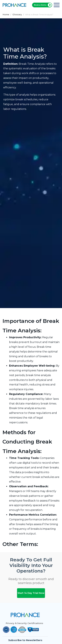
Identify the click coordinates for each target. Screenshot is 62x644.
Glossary (17, 15)
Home (6, 15)
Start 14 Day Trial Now (31, 593)
